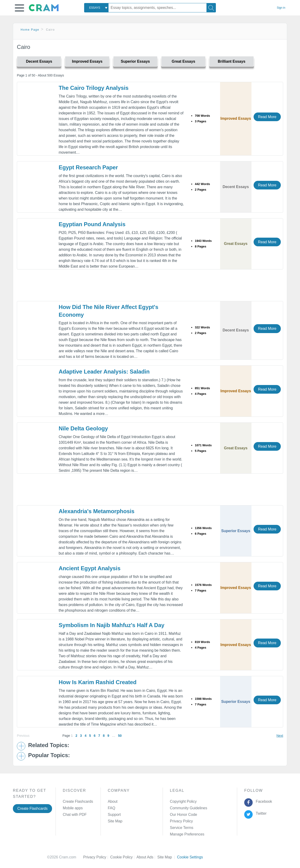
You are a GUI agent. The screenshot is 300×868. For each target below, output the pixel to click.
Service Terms (182, 828)
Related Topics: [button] (49, 745)
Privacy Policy (181, 821)
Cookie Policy (123, 857)
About (113, 801)
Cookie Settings (190, 857)
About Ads (147, 857)
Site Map (115, 821)
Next (280, 736)
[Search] (211, 8)
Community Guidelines (189, 808)
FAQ (112, 808)
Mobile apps (73, 808)
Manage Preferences (187, 834)
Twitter (260, 813)
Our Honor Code (184, 815)
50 (120, 736)
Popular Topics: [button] (49, 755)
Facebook (263, 801)
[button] (19, 8)
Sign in (281, 8)
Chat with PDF (75, 815)
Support (114, 815)
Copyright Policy (183, 801)
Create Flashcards (32, 808)
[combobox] (96, 8)
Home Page (30, 30)
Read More (267, 117)
